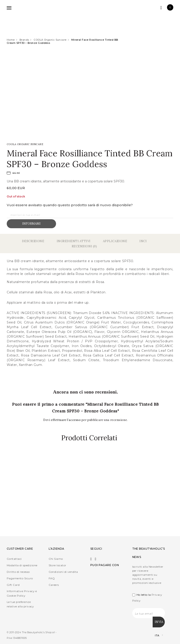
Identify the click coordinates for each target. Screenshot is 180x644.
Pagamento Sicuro (20, 579)
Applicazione (115, 241)
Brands (24, 40)
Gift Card (13, 585)
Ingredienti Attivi (74, 241)
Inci (143, 241)
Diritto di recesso (18, 572)
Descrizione (33, 241)
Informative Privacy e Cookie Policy (22, 594)
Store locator (57, 565)
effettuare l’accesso (66, 420)
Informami (31, 224)
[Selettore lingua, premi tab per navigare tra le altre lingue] (155, 635)
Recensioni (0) (84, 246)
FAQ (52, 579)
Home (11, 40)
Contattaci (14, 559)
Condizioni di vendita (63, 572)
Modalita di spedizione (22, 565)
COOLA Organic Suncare (50, 40)
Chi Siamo (56, 559)
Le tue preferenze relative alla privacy (20, 604)
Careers (54, 585)
